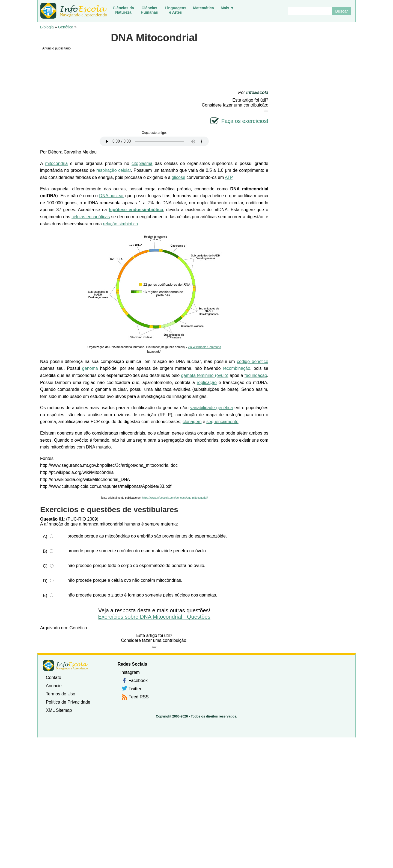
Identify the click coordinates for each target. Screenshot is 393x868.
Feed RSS (139, 697)
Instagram (130, 672)
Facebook (138, 680)
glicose (178, 177)
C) (45, 566)
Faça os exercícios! (245, 121)
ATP (229, 177)
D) (45, 581)
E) (45, 596)
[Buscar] (310, 11)
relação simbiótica (120, 224)
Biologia (47, 27)
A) (45, 537)
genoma (90, 368)
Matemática (203, 8)
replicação (207, 383)
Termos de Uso (61, 694)
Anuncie (54, 686)
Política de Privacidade (68, 702)
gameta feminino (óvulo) (205, 375)
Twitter (135, 689)
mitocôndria (56, 163)
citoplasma (142, 163)
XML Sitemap (59, 710)
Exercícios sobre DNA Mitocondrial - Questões (154, 617)
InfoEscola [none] (65, 665)
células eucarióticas (91, 217)
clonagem (192, 422)
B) (45, 551)
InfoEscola (257, 92)
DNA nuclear (111, 196)
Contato (53, 677)
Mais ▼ (227, 8)
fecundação (256, 375)
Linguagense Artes (176, 10)
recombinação (236, 368)
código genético (253, 361)
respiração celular (114, 170)
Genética (65, 27)
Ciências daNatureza (123, 10)
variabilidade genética (212, 408)
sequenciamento (222, 422)
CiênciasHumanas (149, 10)
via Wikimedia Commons (205, 347)
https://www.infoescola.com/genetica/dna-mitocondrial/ (175, 498)
